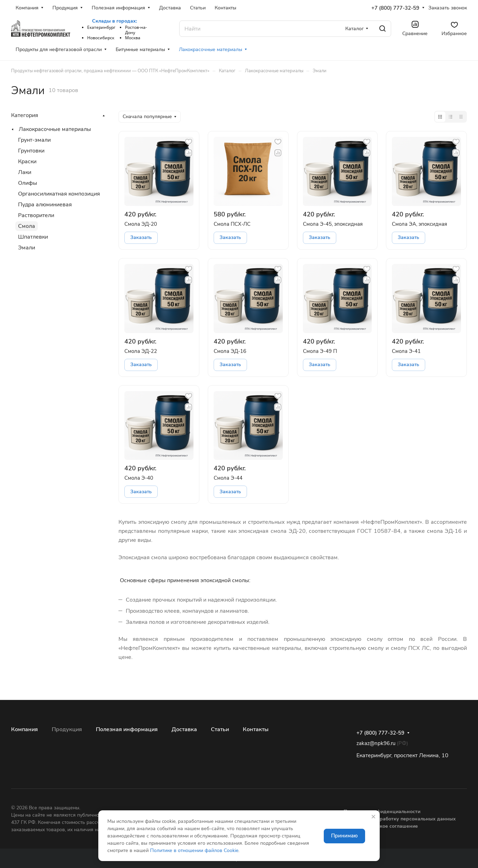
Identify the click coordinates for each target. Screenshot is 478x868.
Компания (24, 729)
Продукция (67, 729)
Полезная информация (127, 729)
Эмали (27, 248)
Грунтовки (31, 151)
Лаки (25, 172)
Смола (27, 226)
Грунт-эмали (34, 140)
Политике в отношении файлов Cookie (194, 850)
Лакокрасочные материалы (55, 129)
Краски (27, 162)
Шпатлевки (33, 237)
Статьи (220, 729)
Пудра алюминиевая (45, 205)
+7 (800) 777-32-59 (395, 8)
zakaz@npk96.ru (376, 743)
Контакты (256, 729)
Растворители (36, 215)
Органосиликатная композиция (59, 194)
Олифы (28, 183)
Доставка (184, 729)
